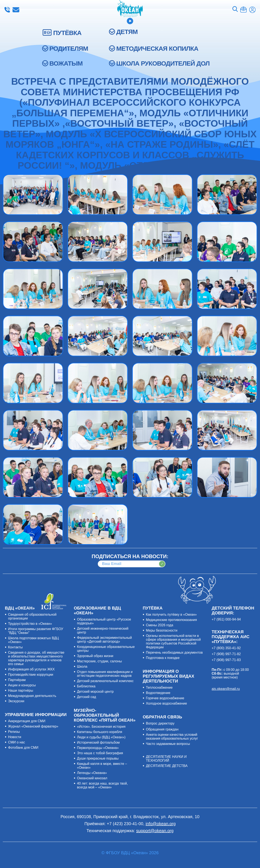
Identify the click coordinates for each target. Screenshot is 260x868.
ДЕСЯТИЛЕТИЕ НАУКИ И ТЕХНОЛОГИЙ (166, 759)
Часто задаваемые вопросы (168, 744)
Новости (15, 737)
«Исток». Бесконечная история (101, 727)
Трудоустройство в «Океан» (30, 624)
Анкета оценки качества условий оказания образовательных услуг (172, 737)
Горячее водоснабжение (165, 698)
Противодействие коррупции (31, 675)
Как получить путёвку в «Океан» (171, 614)
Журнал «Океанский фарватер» (33, 726)
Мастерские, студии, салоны (99, 661)
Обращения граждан (162, 729)
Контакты (15, 647)
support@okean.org (155, 831)
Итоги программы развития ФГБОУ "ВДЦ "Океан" (36, 631)
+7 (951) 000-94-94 (226, 619)
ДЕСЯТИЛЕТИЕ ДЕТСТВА (167, 766)
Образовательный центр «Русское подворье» (104, 621)
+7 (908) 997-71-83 (226, 660)
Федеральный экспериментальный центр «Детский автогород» (104, 640)
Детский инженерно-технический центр (103, 630)
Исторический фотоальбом (98, 742)
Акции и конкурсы (22, 685)
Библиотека (86, 686)
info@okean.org (16, 10)
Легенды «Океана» (92, 773)
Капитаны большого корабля (100, 732)
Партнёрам (17, 680)
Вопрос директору (160, 723)
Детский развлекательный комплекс (105, 681)
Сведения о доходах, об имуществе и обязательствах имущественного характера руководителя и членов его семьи (36, 658)
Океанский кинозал (92, 778)
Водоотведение (158, 693)
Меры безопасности (162, 630)
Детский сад (87, 697)
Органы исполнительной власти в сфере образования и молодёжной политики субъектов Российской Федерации (173, 641)
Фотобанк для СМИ (23, 748)
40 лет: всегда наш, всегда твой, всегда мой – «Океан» (102, 785)
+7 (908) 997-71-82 (226, 654)
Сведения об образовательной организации (32, 616)
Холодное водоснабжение (166, 703)
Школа (82, 666)
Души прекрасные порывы (98, 758)
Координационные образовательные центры (106, 649)
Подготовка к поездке (163, 658)
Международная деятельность (32, 696)
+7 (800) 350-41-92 (226, 648)
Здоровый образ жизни (95, 656)
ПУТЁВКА (67, 33)
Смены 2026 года (160, 625)
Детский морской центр (95, 692)
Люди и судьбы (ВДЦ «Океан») (101, 737)
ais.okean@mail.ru (226, 689)
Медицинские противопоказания (171, 620)
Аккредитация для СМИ (27, 721)
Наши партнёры (21, 690)
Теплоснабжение (159, 688)
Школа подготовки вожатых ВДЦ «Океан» (33, 640)
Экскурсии (16, 701)
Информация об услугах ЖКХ (31, 669)
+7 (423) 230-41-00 (7, 10)
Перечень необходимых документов (174, 652)
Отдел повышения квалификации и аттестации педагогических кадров (105, 674)
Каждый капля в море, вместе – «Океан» (102, 766)
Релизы (14, 732)
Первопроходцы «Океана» (98, 748)
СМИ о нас (17, 742)
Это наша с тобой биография (100, 753)
